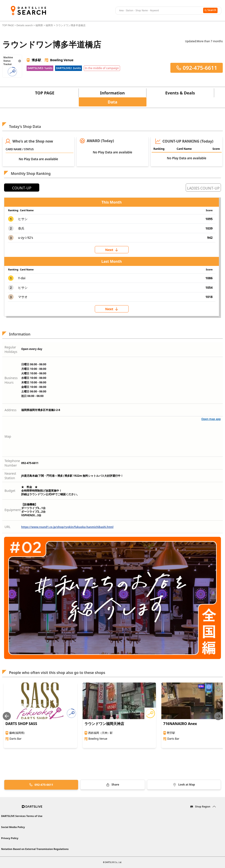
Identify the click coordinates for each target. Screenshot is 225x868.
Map (8, 436)
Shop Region (203, 806)
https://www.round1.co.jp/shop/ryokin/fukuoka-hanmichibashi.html (67, 527)
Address (10, 410)
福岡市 (49, 25)
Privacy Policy (10, 838)
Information (112, 93)
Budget (10, 491)
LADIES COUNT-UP (203, 188)
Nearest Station (10, 476)
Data (112, 102)
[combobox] (159, 11)
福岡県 (39, 25)
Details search (25, 25)
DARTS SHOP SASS (21, 724)
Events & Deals (180, 93)
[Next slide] (218, 716)
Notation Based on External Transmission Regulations (35, 849)
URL (7, 527)
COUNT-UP (22, 188)
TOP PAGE (8, 25)
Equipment (13, 510)
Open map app (211, 419)
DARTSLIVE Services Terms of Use (22, 816)
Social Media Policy (13, 827)
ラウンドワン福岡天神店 (104, 724)
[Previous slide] (7, 716)
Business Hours (11, 380)
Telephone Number (12, 463)
